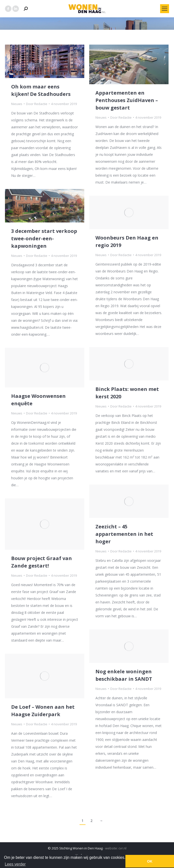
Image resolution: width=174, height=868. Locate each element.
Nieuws (17, 104)
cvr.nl (122, 848)
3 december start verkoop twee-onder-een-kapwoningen (44, 238)
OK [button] (150, 861)
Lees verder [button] (15, 864)
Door (37, 104)
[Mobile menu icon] (165, 9)
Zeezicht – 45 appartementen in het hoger (124, 534)
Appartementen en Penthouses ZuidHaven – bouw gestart (127, 100)
